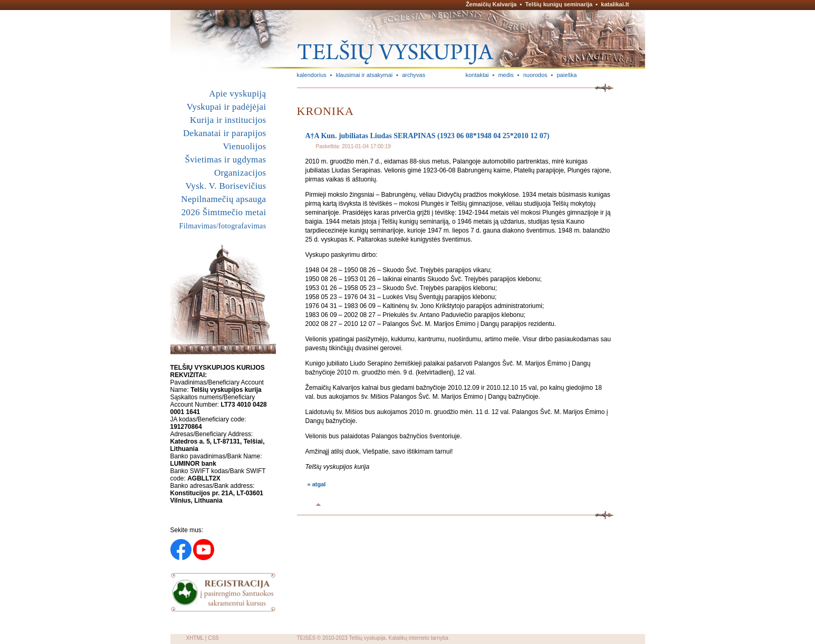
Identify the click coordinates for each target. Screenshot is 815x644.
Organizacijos (240, 173)
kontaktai (477, 75)
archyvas (414, 75)
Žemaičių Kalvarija (491, 4)
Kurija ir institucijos (228, 120)
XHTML (195, 638)
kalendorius (312, 75)
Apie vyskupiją (237, 94)
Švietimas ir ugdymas (225, 160)
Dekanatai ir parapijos (225, 133)
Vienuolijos (244, 146)
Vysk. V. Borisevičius (226, 186)
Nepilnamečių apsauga (223, 199)
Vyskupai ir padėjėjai (227, 107)
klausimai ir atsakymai (365, 75)
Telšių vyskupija (367, 638)
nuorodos (535, 75)
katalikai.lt (615, 4)
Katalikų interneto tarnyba (418, 638)
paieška (567, 75)
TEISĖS (306, 638)
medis (506, 75)
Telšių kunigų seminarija (559, 4)
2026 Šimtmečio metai (224, 212)
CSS (213, 638)
